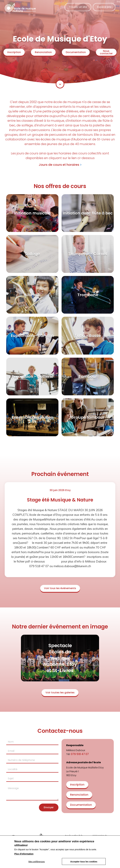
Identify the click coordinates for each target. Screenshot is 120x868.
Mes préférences (37, 862)
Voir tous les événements (60, 588)
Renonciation (43, 52)
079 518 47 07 (80, 754)
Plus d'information (24, 854)
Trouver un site (78, 7)
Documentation (76, 52)
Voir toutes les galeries (60, 693)
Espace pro (104, 7)
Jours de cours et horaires (59, 165)
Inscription (14, 52)
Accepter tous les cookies (84, 862)
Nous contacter (106, 52)
